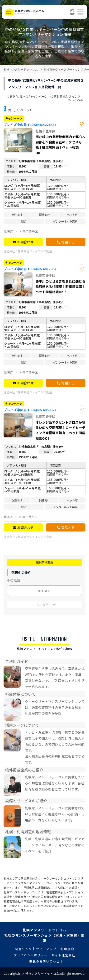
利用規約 (67, 949)
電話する (68, 242)
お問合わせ (25, 242)
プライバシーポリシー (30, 955)
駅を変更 (44, 591)
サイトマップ (46, 949)
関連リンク (23, 949)
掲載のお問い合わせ (44, 961)
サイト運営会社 (63, 955)
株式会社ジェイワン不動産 (35, 251)
